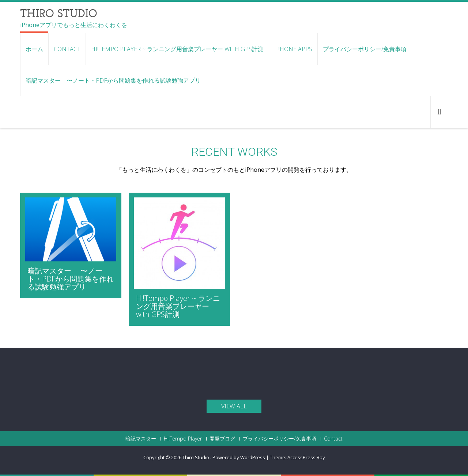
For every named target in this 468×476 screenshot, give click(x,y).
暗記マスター (141, 439)
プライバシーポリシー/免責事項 (365, 49)
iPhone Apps (293, 49)
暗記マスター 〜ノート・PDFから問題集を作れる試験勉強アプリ (113, 80)
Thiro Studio (196, 457)
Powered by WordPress (239, 457)
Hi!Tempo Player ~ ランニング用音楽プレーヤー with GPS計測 (177, 49)
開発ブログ (222, 439)
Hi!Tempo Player (183, 439)
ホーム (34, 49)
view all (234, 406)
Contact (67, 49)
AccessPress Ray (306, 457)
